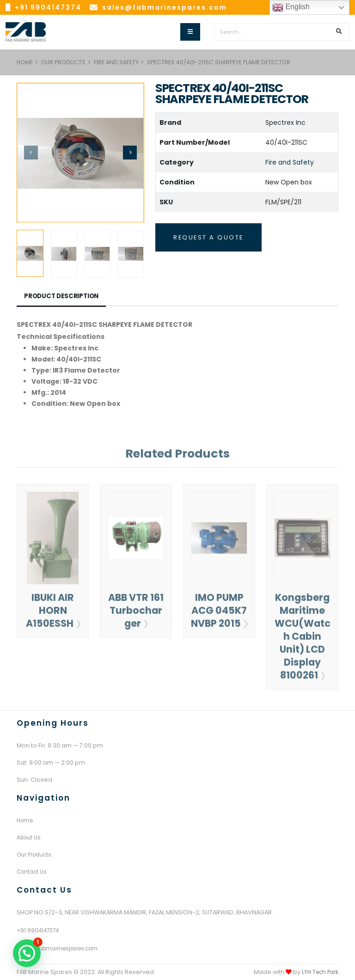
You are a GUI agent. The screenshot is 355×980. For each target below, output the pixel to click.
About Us (30, 837)
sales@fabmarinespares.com (165, 7)
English (291, 7)
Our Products (63, 62)
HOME (25, 62)
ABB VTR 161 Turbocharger (136, 615)
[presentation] (31, 153)
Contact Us (33, 872)
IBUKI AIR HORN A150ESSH (53, 615)
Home (26, 820)
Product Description (63, 296)
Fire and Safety (116, 62)
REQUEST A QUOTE (208, 237)
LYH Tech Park (318, 972)
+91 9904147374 (48, 7)
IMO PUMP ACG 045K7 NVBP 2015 (219, 621)
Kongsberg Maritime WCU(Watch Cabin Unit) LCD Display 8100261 (302, 640)
